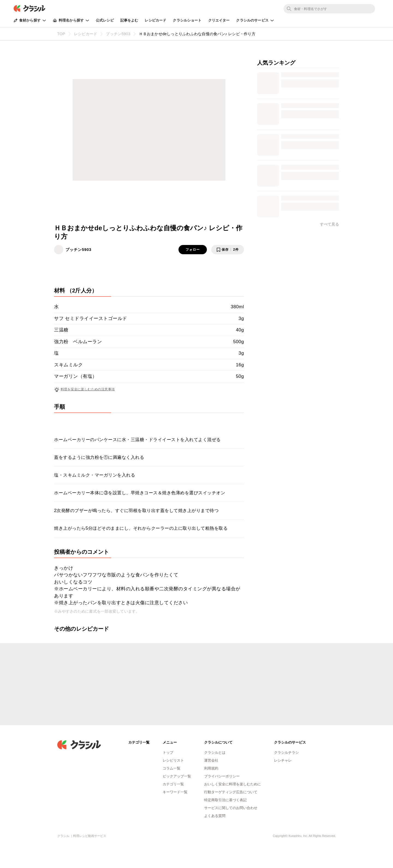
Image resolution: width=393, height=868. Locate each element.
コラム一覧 (172, 768)
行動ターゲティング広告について (231, 792)
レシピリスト (173, 760)
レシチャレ (283, 760)
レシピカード (155, 20)
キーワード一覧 (175, 792)
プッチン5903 (78, 250)
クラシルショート (187, 20)
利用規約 (211, 768)
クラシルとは (215, 752)
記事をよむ (129, 20)
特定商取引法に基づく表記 (225, 800)
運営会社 (211, 760)
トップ (168, 752)
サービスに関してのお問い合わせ (231, 808)
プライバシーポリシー (222, 776)
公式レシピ (105, 20)
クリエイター (219, 20)
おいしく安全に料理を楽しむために (233, 784)
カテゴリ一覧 (173, 784)
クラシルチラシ (286, 752)
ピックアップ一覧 (177, 776)
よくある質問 (215, 816)
